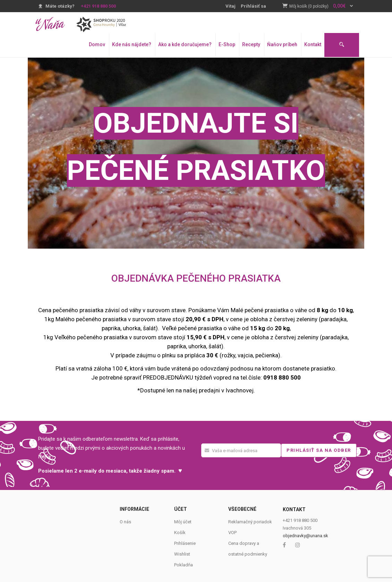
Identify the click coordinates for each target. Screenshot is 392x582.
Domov (97, 44)
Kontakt (313, 44)
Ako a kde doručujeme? (185, 44)
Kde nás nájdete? (132, 44)
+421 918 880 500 (98, 6)
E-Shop (227, 44)
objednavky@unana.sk (305, 536)
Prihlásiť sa (253, 6)
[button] (322, 6)
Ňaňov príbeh (282, 44)
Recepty (251, 44)
